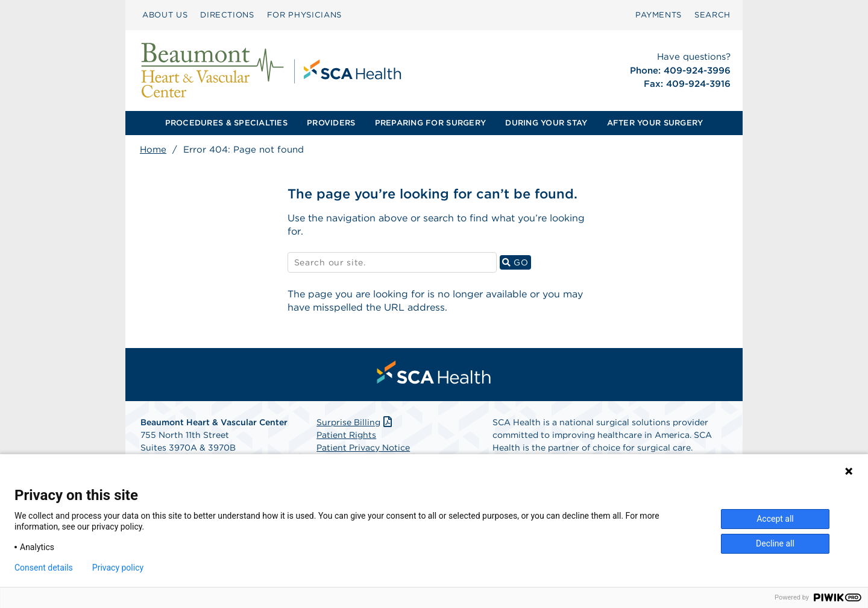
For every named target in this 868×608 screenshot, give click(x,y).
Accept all (775, 519)
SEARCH (712, 15)
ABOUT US (165, 15)
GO (517, 262)
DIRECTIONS (227, 15)
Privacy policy (118, 568)
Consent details (44, 568)
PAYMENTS (659, 15)
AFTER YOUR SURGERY (655, 123)
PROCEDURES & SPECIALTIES (226, 123)
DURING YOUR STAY (546, 123)
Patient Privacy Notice (363, 448)
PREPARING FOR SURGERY (430, 123)
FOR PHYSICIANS (304, 15)
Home (153, 150)
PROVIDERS (331, 123)
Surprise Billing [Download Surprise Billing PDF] (355, 422)
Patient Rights (346, 435)
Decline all (775, 543)
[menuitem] (165, 15)
